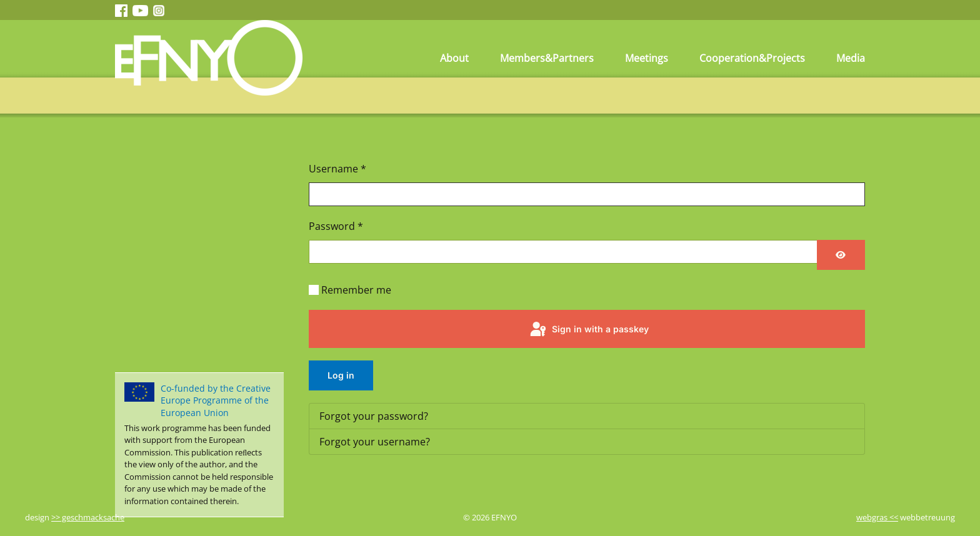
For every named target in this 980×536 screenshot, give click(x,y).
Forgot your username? (375, 442)
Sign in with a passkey (588, 330)
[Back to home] (209, 58)
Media (851, 58)
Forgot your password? (374, 416)
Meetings (647, 58)
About (454, 58)
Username (337, 169)
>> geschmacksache (88, 517)
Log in (341, 375)
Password (336, 226)
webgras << (877, 517)
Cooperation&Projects (752, 58)
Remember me (356, 290)
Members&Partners (547, 58)
